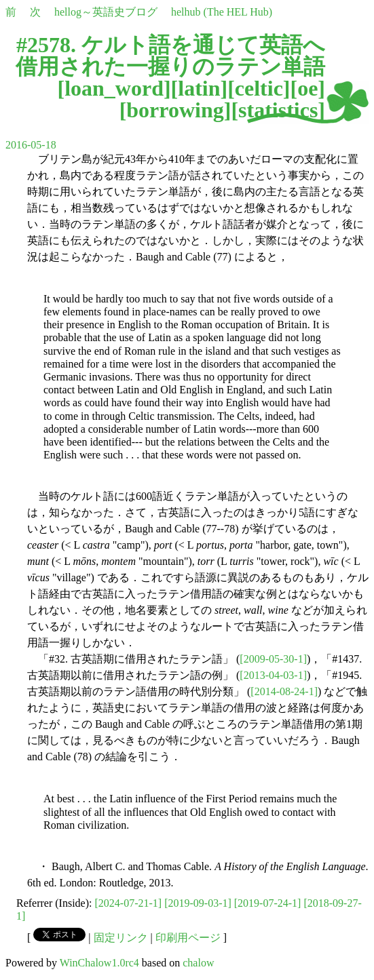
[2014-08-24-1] (284, 691)
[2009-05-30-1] (273, 659)
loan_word (114, 88)
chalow (198, 963)
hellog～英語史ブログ (106, 12)
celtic (259, 88)
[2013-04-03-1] (273, 675)
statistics (278, 110)
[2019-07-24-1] (268, 903)
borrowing (175, 110)
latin (199, 88)
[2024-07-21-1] (129, 903)
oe (307, 88)
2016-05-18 (31, 145)
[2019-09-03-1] (198, 903)
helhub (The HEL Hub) (222, 12)
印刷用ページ (188, 938)
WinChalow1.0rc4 (99, 963)
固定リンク (121, 938)
